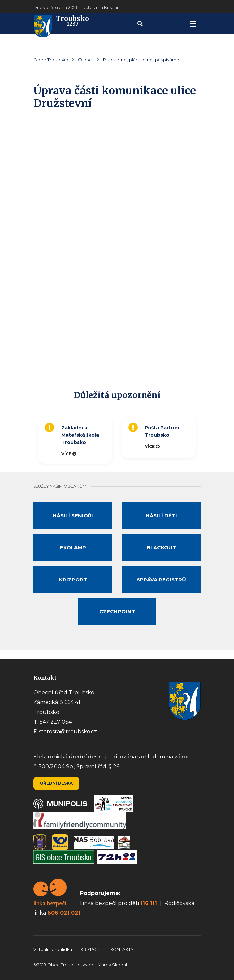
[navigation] (193, 24)
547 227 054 (56, 722)
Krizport (73, 580)
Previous (32, 440)
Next (204, 440)
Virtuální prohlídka (53, 950)
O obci (85, 60)
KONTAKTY (122, 950)
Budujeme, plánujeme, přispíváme (141, 60)
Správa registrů (161, 580)
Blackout (161, 547)
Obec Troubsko (51, 60)
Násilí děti (161, 516)
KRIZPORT (92, 950)
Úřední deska (56, 783)
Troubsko (61, 24)
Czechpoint (117, 612)
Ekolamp (73, 547)
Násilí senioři (73, 516)
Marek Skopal (112, 965)
